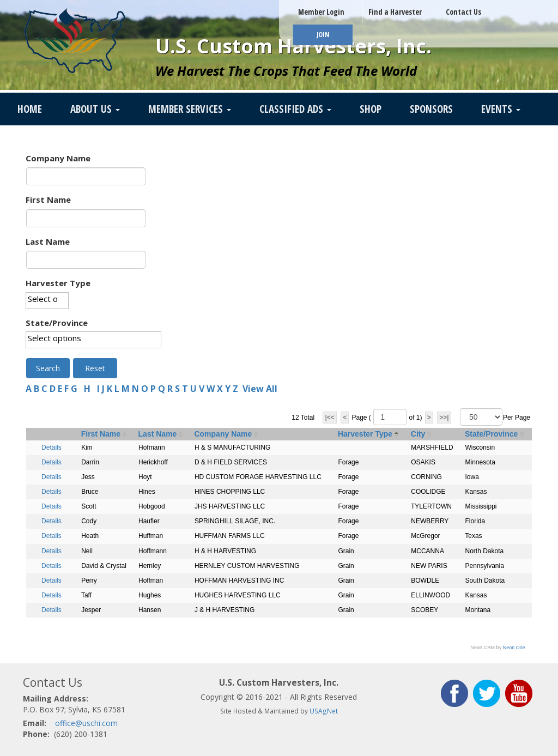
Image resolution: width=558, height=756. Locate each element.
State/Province (57, 323)
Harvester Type (58, 283)
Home (30, 109)
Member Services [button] (190, 109)
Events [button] (501, 109)
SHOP (371, 109)
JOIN (323, 35)
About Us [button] (95, 109)
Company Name (58, 158)
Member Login (321, 12)
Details (51, 447)
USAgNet (324, 711)
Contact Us (463, 12)
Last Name (48, 241)
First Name (48, 199)
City (418, 434)
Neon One (514, 648)
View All (260, 389)
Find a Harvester (395, 12)
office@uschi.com (86, 723)
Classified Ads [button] (295, 109)
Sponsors (431, 109)
